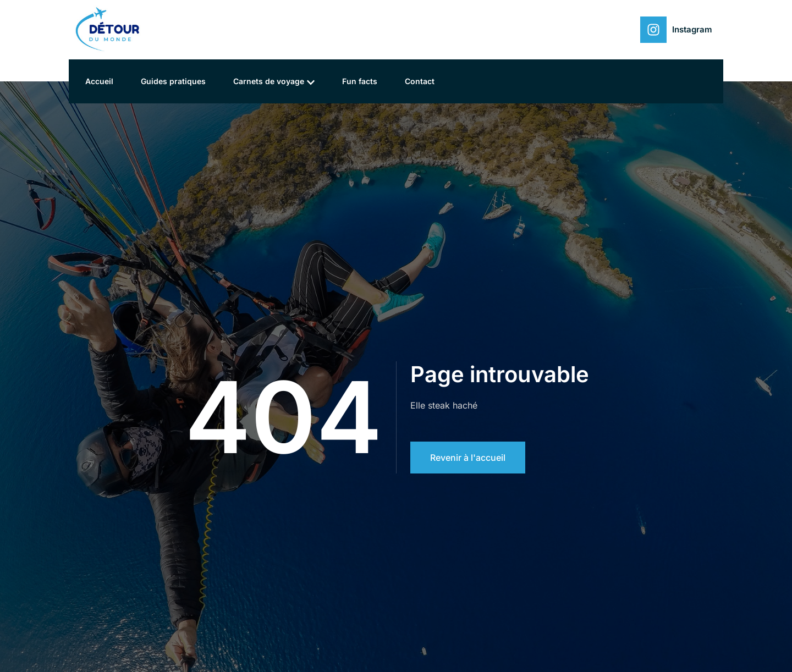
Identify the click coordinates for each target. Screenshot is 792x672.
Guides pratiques (173, 81)
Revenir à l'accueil (468, 458)
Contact (420, 81)
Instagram (692, 29)
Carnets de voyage (274, 82)
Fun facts (360, 81)
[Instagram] (653, 30)
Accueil (99, 81)
